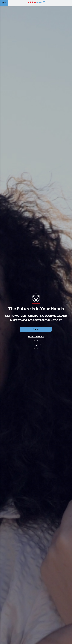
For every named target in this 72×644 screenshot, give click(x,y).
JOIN (4, 3)
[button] (36, 344)
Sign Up (36, 329)
